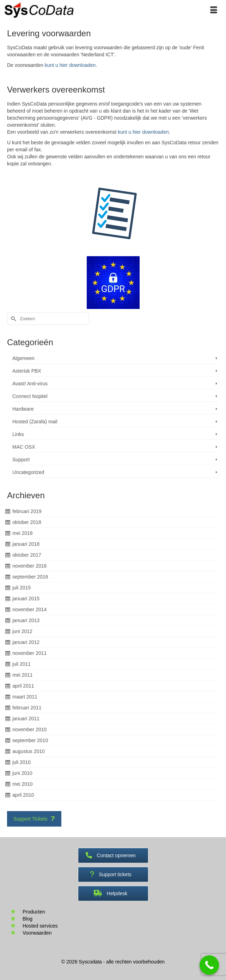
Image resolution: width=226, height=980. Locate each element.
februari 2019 (27, 511)
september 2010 (30, 740)
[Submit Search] (12, 319)
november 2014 (29, 609)
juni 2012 (22, 631)
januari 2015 (26, 599)
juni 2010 (22, 773)
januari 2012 (26, 642)
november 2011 (29, 653)
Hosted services (40, 926)
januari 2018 (26, 544)
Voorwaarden (37, 933)
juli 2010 (22, 762)
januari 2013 (26, 620)
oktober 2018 (27, 522)
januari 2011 (26, 719)
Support (21, 460)
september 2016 (30, 577)
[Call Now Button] (209, 965)
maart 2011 (25, 697)
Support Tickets (34, 819)
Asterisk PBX (27, 371)
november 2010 (29, 729)
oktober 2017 (27, 555)
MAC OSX (24, 447)
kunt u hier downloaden (70, 65)
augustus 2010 (29, 751)
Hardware (23, 409)
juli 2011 (22, 664)
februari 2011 (27, 708)
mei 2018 (23, 533)
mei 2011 (23, 675)
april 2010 (23, 795)
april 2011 (23, 686)
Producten (34, 912)
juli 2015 (22, 588)
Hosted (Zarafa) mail (35, 422)
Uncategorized (28, 472)
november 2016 (29, 566)
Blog (28, 919)
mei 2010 (23, 784)
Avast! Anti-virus (30, 384)
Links (18, 434)
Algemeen (23, 358)
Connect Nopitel (30, 396)
